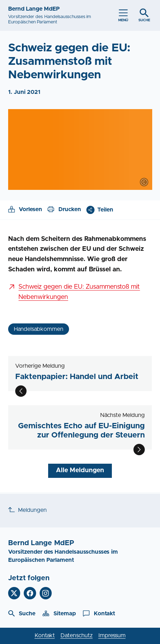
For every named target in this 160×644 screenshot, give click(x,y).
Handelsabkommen (39, 329)
